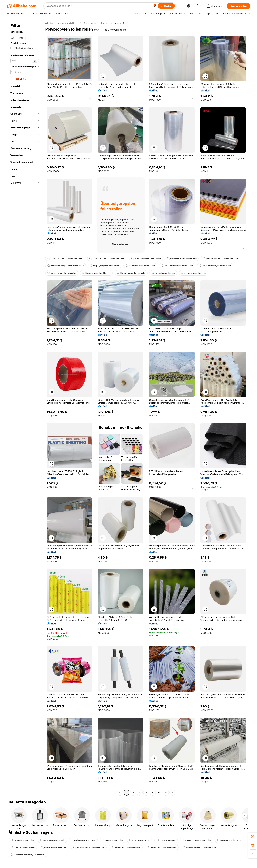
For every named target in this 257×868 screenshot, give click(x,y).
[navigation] (25, 408)
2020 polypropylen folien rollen (177, 266)
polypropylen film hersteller (62, 273)
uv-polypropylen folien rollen (105, 266)
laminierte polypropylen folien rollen (221, 258)
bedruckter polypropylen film (126, 847)
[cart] (199, 6)
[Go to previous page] (120, 793)
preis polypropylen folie (193, 273)
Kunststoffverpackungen (96, 23)
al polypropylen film (112, 840)
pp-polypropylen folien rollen (146, 258)
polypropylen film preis (229, 840)
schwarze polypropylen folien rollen (65, 258)
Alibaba (49, 23)
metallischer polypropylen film (89, 847)
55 (166, 793)
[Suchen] (166, 6)
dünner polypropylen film (54, 847)
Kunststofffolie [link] (122, 23)
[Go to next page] (172, 793)
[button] (154, 6)
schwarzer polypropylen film (196, 840)
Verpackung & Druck (68, 23)
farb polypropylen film (163, 273)
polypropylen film (166, 840)
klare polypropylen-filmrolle (96, 273)
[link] (253, 837)
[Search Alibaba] (98, 6)
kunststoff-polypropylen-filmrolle (199, 847)
